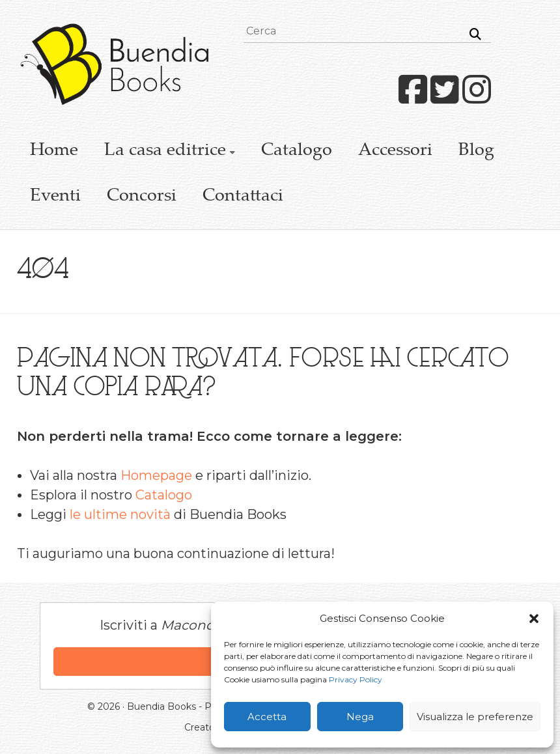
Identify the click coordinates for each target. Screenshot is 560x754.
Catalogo (297, 151)
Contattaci (243, 197)
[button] (534, 619)
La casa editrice (165, 151)
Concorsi (142, 197)
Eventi (55, 197)
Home (54, 151)
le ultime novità (120, 514)
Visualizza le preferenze (475, 717)
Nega (360, 717)
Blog (476, 151)
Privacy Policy (356, 679)
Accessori (395, 151)
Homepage (156, 475)
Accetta (267, 717)
